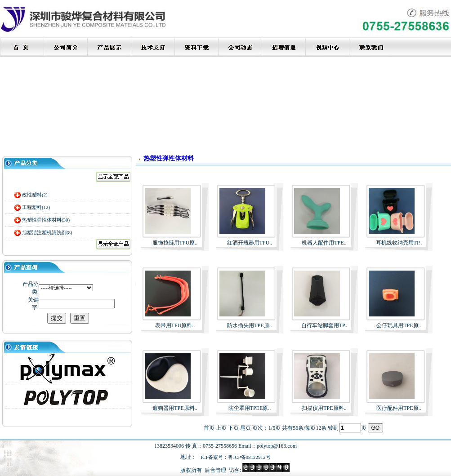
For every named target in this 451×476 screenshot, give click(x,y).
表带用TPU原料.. (175, 325)
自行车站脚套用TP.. (324, 325)
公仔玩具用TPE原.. (399, 325)
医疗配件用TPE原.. (399, 408)
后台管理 (215, 470)
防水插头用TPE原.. (249, 325)
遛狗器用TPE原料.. (175, 408)
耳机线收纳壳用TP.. (399, 243)
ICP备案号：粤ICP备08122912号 (235, 457)
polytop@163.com (277, 446)
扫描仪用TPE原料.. (324, 408)
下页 (233, 428)
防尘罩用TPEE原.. (250, 408)
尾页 (246, 428)
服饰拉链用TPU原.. (175, 243)
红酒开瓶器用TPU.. (250, 243)
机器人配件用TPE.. (324, 243)
